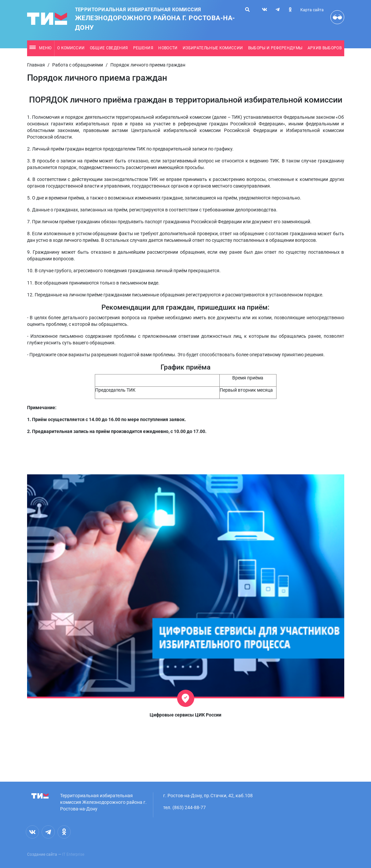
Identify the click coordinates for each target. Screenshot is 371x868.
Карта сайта (312, 10)
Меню (40, 48)
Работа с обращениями (78, 65)
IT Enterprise (73, 854)
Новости (168, 48)
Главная (36, 65)
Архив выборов (325, 48)
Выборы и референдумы (275, 48)
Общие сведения (109, 48)
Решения (143, 48)
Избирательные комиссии (213, 48)
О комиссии (71, 48)
